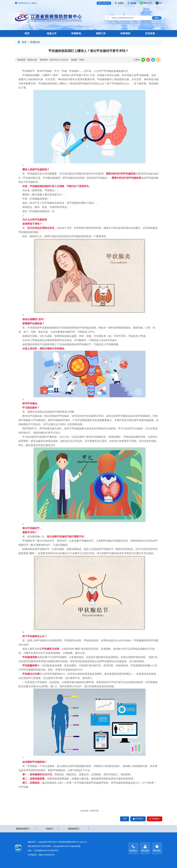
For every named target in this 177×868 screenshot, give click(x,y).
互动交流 (150, 33)
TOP (125, 819)
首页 (27, 33)
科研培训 (125, 33)
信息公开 (52, 33)
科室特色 (76, 33)
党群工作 (101, 33)
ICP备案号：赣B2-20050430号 (41, 855)
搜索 (157, 18)
